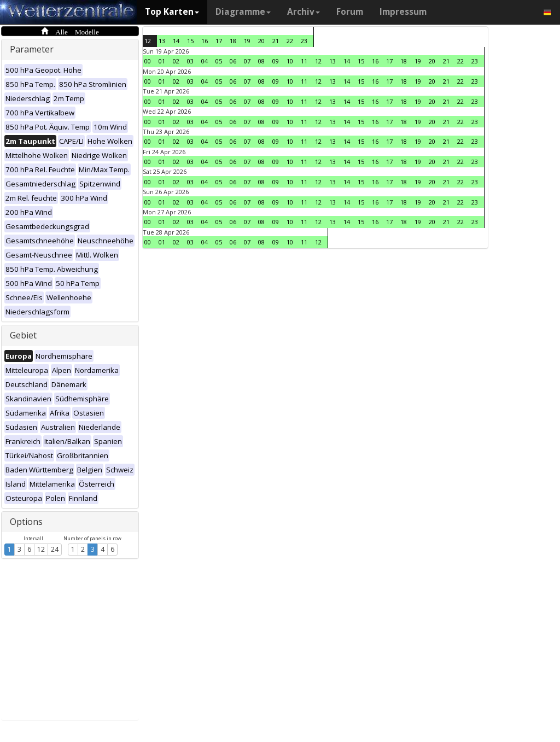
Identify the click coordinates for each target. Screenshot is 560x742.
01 (162, 61)
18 (233, 41)
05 (219, 61)
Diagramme (243, 12)
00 (148, 61)
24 (55, 549)
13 (162, 41)
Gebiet (23, 335)
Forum (350, 12)
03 (190, 61)
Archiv (304, 12)
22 (290, 41)
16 (205, 41)
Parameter (32, 49)
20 (261, 41)
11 (304, 61)
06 (233, 61)
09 (276, 61)
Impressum (403, 12)
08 (261, 61)
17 (219, 41)
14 (176, 41)
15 (190, 41)
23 (304, 41)
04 (205, 61)
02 (176, 61)
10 (290, 61)
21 (276, 41)
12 (41, 549)
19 (247, 41)
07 (247, 61)
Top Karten (172, 12)
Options (26, 522)
